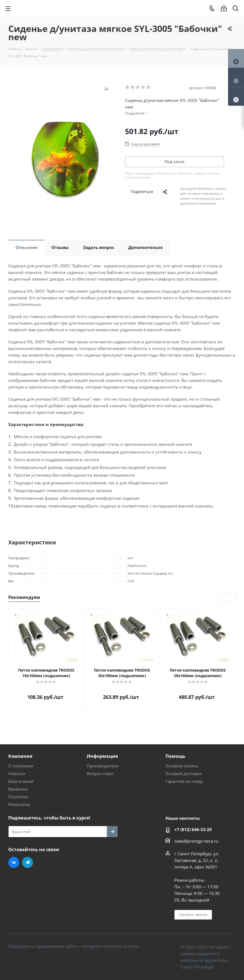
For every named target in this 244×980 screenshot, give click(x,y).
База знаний (21, 781)
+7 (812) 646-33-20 (193, 829)
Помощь (175, 756)
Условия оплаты (182, 766)
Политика (18, 797)
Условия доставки (184, 773)
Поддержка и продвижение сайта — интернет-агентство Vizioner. (74, 946)
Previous (222, 598)
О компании (21, 766)
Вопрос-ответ (100, 773)
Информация (102, 756)
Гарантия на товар (184, 781)
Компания (20, 756)
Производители (103, 766)
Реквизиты (19, 804)
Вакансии (18, 789)
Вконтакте (14, 862)
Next (231, 598)
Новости (17, 773)
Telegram (28, 862)
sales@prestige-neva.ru (196, 841)
